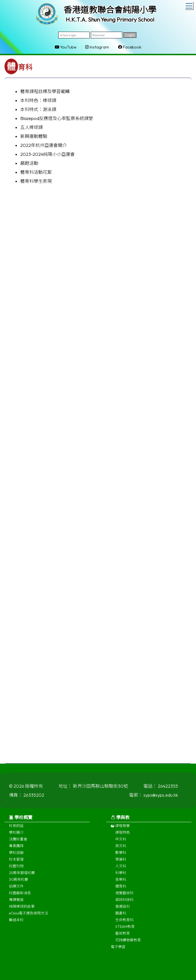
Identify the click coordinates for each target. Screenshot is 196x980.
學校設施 (16, 856)
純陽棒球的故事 (22, 910)
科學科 (121, 876)
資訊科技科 (124, 903)
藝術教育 (123, 937)
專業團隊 (16, 849)
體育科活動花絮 (36, 172)
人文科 (121, 870)
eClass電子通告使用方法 (29, 917)
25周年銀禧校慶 (22, 876)
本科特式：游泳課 (38, 109)
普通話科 (123, 910)
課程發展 (120, 829)
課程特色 (123, 836)
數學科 (121, 856)
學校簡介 (16, 836)
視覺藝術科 (124, 896)
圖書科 (121, 917)
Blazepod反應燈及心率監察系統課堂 (57, 118)
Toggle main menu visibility (189, 5)
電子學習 (118, 950)
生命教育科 (124, 923)
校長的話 (16, 829)
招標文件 (16, 890)
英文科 (121, 849)
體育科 (121, 890)
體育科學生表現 (36, 181)
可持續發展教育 (128, 944)
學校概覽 (21, 821)
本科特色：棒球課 (38, 100)
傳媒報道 (16, 903)
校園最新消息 (20, 896)
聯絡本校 (16, 923)
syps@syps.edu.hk (161, 799)
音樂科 (121, 883)
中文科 (121, 843)
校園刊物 (16, 870)
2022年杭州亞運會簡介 (44, 145)
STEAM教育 (125, 930)
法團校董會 (18, 843)
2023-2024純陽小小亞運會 (48, 154)
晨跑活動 (29, 163)
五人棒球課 (31, 127)
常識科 (121, 863)
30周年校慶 (19, 883)
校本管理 (16, 863)
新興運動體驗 (34, 136)
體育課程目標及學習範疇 (45, 91)
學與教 (120, 821)
